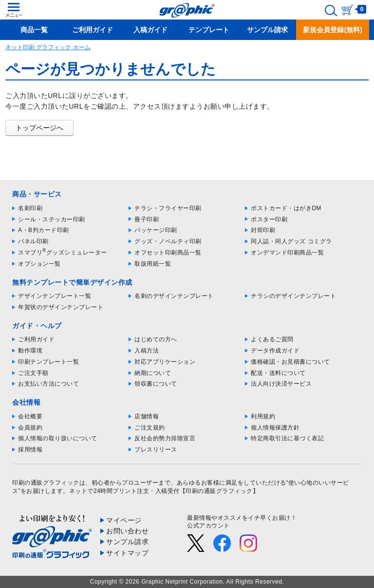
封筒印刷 (263, 230)
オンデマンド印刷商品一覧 (287, 253)
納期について (153, 373)
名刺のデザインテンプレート (174, 296)
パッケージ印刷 (156, 230)
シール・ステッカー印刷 (52, 219)
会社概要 (30, 416)
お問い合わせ (127, 531)
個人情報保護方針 (275, 428)
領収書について (156, 384)
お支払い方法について (48, 384)
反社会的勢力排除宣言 (165, 438)
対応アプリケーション (165, 362)
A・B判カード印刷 (44, 230)
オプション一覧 (39, 264)
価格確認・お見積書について (290, 362)
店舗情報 (147, 416)
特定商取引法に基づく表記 (287, 438)
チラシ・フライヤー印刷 (168, 208)
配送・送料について (278, 373)
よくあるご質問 (272, 339)
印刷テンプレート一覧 (48, 362)
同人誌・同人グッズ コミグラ (291, 241)
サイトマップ (127, 553)
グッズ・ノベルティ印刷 (168, 241)
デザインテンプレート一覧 (55, 296)
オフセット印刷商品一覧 (168, 253)
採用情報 (30, 450)
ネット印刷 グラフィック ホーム (48, 47)
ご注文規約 (150, 428)
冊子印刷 (147, 219)
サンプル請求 (127, 542)
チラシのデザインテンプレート (293, 296)
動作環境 (30, 351)
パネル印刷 (33, 241)
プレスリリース (156, 450)
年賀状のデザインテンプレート (61, 307)
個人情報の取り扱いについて (58, 438)
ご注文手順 (33, 373)
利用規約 (263, 416)
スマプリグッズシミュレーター (63, 253)
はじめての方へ (156, 339)
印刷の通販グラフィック (46, 483)
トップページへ (39, 128)
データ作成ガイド (275, 351)
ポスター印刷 (269, 219)
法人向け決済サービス (281, 384)
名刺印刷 (30, 208)
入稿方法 (147, 351)
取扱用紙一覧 (153, 264)
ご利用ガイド (36, 339)
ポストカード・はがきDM (286, 208)
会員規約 (30, 428)
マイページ (124, 520)
